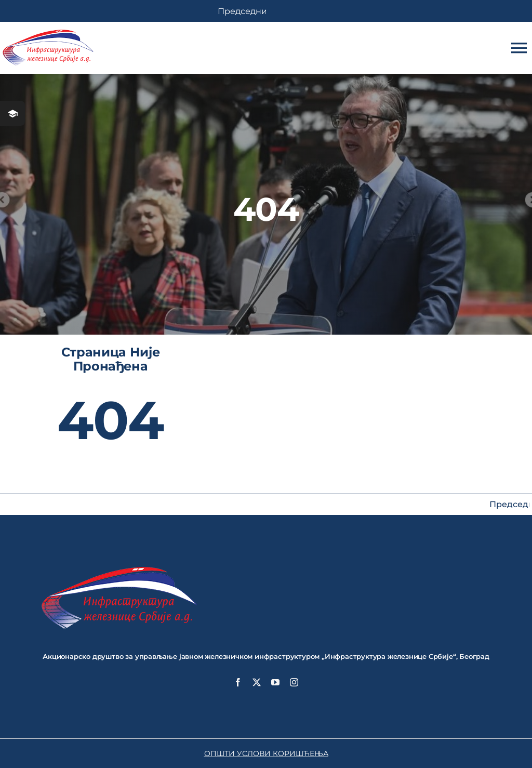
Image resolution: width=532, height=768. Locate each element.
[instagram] (294, 682)
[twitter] (257, 682)
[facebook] (238, 682)
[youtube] (275, 682)
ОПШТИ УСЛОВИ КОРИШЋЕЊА (266, 753)
